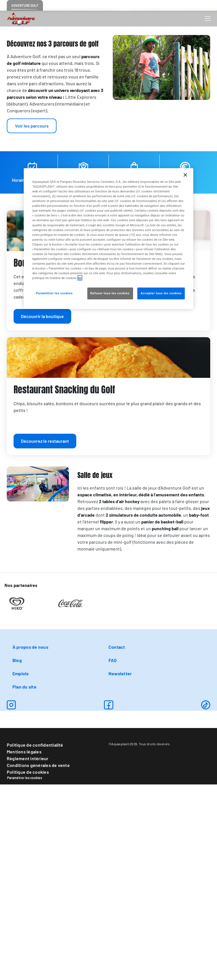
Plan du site (24, 882)
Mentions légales (24, 947)
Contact (117, 842)
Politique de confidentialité (35, 940)
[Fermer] (185, 175)
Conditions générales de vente (38, 961)
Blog (17, 856)
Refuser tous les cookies (110, 293)
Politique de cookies (28, 967)
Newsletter (120, 869)
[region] (108, 239)
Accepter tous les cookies (161, 293)
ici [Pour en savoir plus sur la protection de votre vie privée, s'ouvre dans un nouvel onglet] (80, 278)
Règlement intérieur (28, 954)
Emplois (21, 869)
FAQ (113, 856)
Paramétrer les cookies (25, 973)
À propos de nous (30, 842)
